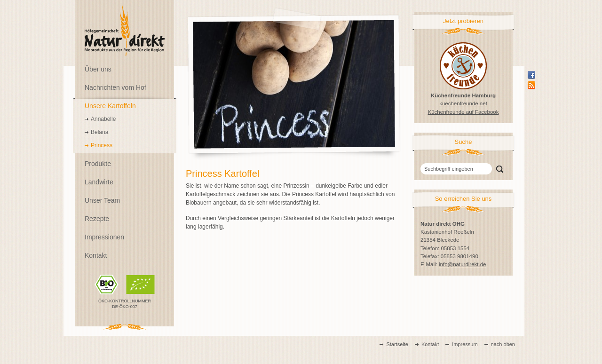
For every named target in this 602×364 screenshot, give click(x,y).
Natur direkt (125, 31)
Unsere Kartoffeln (110, 106)
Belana (99, 132)
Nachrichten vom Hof (115, 87)
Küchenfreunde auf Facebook (463, 112)
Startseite (397, 344)
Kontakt (96, 255)
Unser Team (102, 200)
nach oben (503, 344)
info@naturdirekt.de (463, 264)
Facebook (531, 75)
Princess (102, 145)
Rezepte (97, 219)
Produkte (98, 164)
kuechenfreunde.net (463, 103)
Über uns (98, 69)
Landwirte (99, 182)
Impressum (465, 344)
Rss (531, 85)
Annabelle (103, 119)
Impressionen (104, 237)
